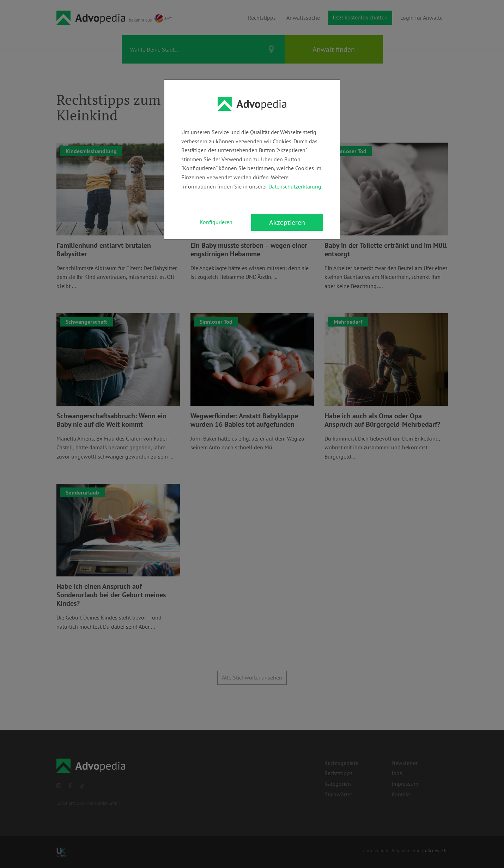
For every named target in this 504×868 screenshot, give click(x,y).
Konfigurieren (216, 222)
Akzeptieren (287, 222)
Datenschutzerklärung (295, 186)
